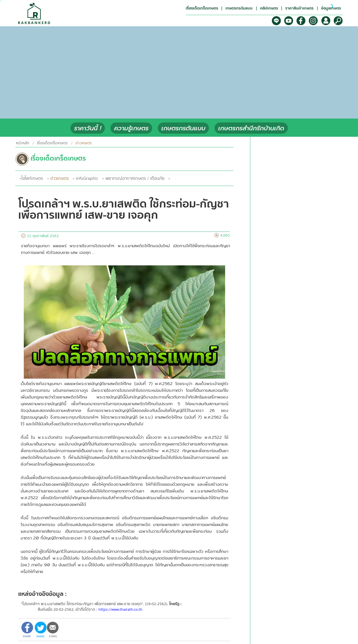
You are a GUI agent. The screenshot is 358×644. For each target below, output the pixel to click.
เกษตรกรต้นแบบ (183, 128)
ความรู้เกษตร (131, 128)
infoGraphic (87, 178)
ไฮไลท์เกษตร (32, 178)
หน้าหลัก (23, 143)
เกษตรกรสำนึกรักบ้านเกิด (251, 128)
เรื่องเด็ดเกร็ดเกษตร (52, 143)
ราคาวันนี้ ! (88, 128)
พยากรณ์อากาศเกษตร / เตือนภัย (135, 178)
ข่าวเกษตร (60, 178)
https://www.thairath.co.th (120, 610)
